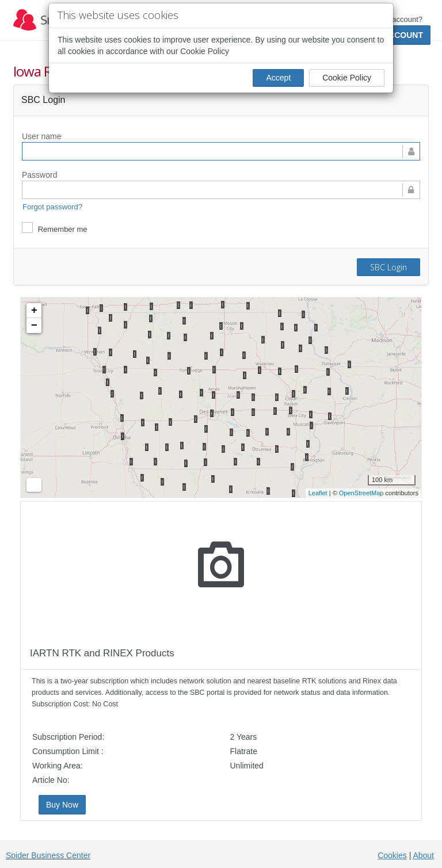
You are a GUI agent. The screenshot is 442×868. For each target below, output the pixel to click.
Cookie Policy (347, 78)
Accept (278, 78)
